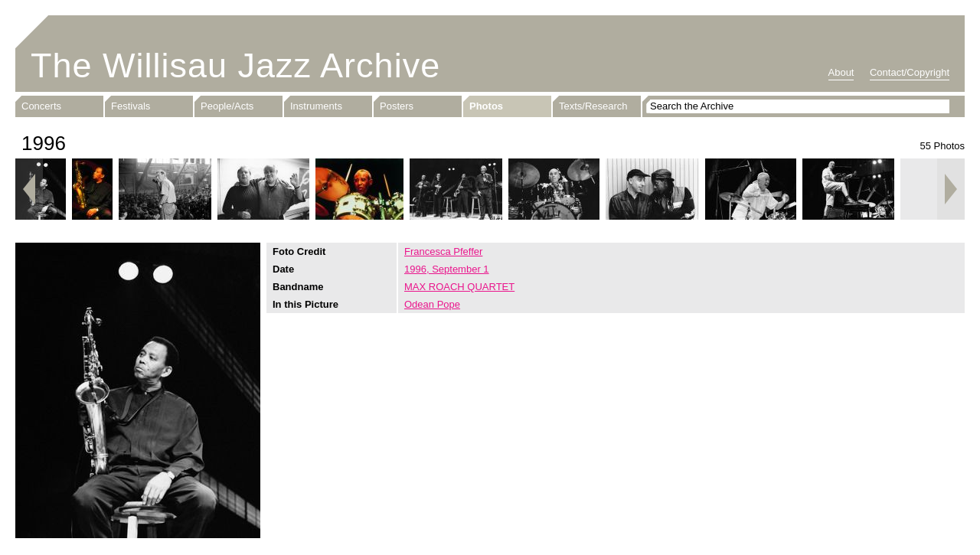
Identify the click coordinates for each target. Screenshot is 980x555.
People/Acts (227, 106)
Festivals (131, 106)
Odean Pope (432, 304)
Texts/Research (593, 106)
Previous (29, 189)
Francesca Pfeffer (443, 251)
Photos (486, 106)
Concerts (41, 106)
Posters (397, 106)
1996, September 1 (447, 269)
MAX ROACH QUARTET (459, 287)
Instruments (316, 106)
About (841, 72)
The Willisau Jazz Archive (235, 65)
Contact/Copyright (910, 72)
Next (951, 189)
